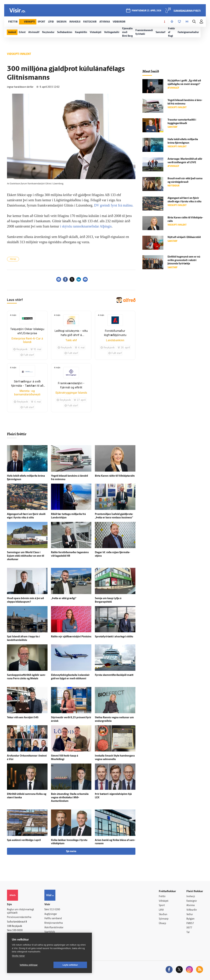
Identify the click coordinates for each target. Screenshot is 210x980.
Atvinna (191, 905)
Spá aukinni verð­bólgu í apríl (24, 840)
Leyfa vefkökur (70, 965)
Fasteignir (192, 901)
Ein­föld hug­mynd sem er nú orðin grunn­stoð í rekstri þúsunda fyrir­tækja (184, 260)
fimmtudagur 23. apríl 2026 (146, 11)
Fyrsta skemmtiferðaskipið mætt (114, 675)
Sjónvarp (164, 919)
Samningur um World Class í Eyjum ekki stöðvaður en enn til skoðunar (26, 556)
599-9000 (17, 930)
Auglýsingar (51, 914)
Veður (190, 915)
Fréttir (162, 897)
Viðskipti (164, 901)
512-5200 (55, 910)
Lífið (161, 910)
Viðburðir (192, 910)
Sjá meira (71, 851)
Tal (188, 932)
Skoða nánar (18, 956)
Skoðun (163, 915)
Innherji (191, 897)
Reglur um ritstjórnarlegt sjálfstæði (20, 911)
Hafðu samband (53, 919)
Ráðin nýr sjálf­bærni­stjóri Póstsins (71, 637)
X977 (189, 928)
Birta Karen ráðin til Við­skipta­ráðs (115, 476)
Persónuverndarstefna (19, 917)
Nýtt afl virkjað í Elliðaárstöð (184, 237)
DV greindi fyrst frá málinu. (114, 205)
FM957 (190, 923)
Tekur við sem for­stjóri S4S (23, 718)
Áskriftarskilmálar (54, 928)
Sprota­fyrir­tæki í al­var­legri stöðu (114, 637)
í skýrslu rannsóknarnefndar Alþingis (86, 226)
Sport (162, 905)
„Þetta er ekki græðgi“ (64, 599)
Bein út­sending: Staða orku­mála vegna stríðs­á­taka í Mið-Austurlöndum (70, 798)
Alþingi (13, 259)
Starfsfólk (50, 932)
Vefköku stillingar (29, 965)
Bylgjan (190, 919)
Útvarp (162, 923)
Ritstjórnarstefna (54, 923)
